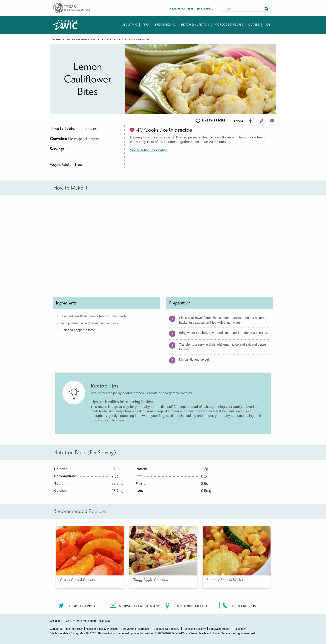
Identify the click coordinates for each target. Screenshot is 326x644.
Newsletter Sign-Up (139, 606)
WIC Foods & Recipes (229, 25)
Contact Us (244, 606)
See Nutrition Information (149, 150)
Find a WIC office (191, 606)
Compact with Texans (166, 629)
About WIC (130, 25)
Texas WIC (66, 25)
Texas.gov (240, 629)
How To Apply (81, 606)
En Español (205, 9)
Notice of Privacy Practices (102, 629)
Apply (146, 25)
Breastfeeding (165, 25)
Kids (267, 25)
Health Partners (182, 9)
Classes (254, 25)
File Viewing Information (136, 629)
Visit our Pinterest (261, 121)
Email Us (272, 121)
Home (57, 40)
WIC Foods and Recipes (81, 40)
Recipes (107, 40)
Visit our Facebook (250, 121)
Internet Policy (74, 629)
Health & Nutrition (195, 25)
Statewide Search (219, 629)
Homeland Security (194, 629)
